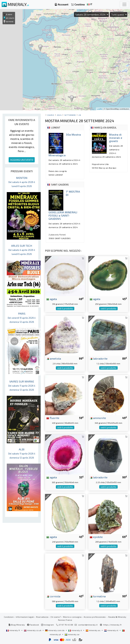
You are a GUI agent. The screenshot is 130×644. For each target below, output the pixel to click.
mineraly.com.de (55, 630)
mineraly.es (93, 630)
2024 (59, 115)
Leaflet (100, 109)
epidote (96, 537)
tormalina (98, 596)
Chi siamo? (56, 617)
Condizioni (9, 617)
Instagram (47, 625)
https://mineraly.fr (112, 625)
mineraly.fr (13, 630)
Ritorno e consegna (72, 617)
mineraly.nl (111, 630)
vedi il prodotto (65, 309)
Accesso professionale (95, 617)
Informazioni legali (25, 617)
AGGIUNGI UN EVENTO (22, 160)
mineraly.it (75, 630)
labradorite (99, 358)
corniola (53, 596)
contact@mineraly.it (88, 625)
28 (80, 115)
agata (52, 299)
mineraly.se (72, 634)
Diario (51, 115)
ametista (54, 358)
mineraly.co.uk (33, 630)
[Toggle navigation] (124, 4)
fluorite (53, 418)
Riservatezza (42, 617)
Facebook (33, 625)
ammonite (98, 418)
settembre (70, 115)
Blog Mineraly (17, 625)
